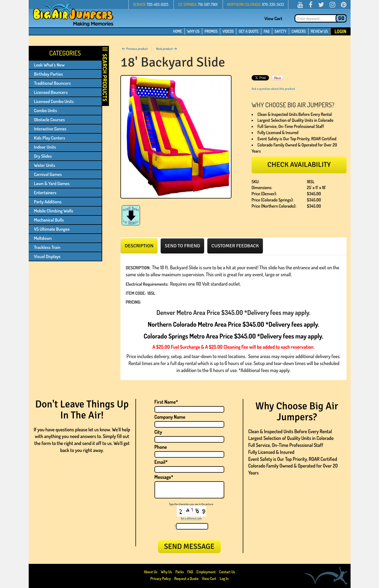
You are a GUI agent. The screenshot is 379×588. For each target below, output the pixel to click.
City (158, 432)
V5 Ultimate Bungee (52, 229)
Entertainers (45, 192)
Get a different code (191, 518)
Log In (224, 578)
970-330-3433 (273, 4)
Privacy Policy (161, 578)
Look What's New (49, 65)
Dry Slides (43, 156)
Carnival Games (48, 174)
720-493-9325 (158, 4)
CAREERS (299, 31)
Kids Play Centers (50, 138)
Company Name (170, 417)
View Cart (273, 18)
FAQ (267, 31)
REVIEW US (319, 31)
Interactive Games (50, 129)
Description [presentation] (139, 246)
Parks (180, 572)
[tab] (139, 246)
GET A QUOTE (249, 31)
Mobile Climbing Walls (54, 211)
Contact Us (227, 572)
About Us (151, 572)
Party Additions (48, 202)
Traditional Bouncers (52, 83)
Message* (164, 477)
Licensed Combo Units (54, 101)
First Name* (166, 402)
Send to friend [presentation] (182, 246)
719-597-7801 (208, 4)
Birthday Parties (49, 74)
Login (340, 31)
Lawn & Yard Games (52, 183)
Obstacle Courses (49, 120)
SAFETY (281, 31)
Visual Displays (47, 256)
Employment (206, 572)
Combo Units (46, 110)
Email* (161, 462)
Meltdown (43, 238)
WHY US (193, 31)
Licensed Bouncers (51, 92)
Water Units (45, 165)
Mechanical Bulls (49, 220)
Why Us (166, 572)
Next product (167, 49)
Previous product (135, 49)
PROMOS (211, 31)
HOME (178, 31)
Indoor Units (45, 147)
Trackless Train (47, 247)
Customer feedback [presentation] (235, 246)
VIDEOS (228, 31)
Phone (161, 447)
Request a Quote (187, 578)
